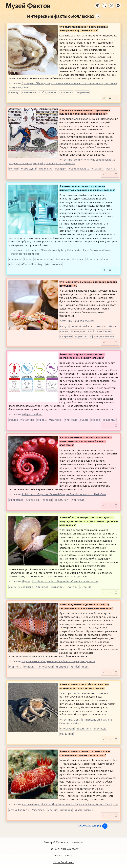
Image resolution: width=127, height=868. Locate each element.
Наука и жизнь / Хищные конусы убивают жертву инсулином (58, 661)
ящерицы (110, 420)
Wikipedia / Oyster (83, 321)
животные (30, 92)
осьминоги (63, 500)
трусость (99, 169)
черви (96, 420)
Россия (15, 264)
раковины (58, 587)
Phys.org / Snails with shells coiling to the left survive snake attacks (60, 582)
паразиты (83, 92)
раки (106, 259)
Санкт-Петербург (33, 264)
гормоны (16, 667)
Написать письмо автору (64, 849)
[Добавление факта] (111, 5)
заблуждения (48, 92)
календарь (79, 331)
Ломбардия (29, 169)
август (65, 326)
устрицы (67, 336)
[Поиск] (104, 5)
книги (14, 169)
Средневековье (80, 169)
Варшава (16, 259)
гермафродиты (20, 810)
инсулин (31, 667)
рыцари (62, 169)
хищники (67, 734)
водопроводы (44, 259)
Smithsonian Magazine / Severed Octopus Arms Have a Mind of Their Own (64, 494)
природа (93, 259)
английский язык (83, 326)
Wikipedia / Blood (32, 415)
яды (86, 667)
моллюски (67, 92)
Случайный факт (63, 862)
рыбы (75, 667)
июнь (65, 331)
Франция (82, 336)
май (92, 331)
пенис (53, 810)
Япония (86, 587)
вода (28, 259)
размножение (84, 810)
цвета (85, 420)
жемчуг (15, 92)
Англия (102, 326)
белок (14, 420)
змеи (14, 587)
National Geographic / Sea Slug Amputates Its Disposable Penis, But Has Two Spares (70, 805)
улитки (112, 169)
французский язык (103, 336)
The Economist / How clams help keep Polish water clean (56, 250)
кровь (42, 420)
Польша (79, 259)
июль (114, 326)
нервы (48, 500)
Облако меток (63, 856)
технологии (55, 264)
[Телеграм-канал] (118, 5)
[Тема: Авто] (98, 5)
